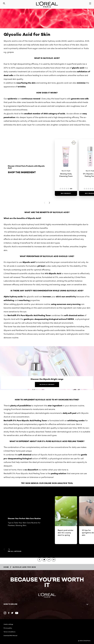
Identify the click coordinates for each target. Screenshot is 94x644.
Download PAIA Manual (10, 636)
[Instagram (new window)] (5, 613)
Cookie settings (8, 624)
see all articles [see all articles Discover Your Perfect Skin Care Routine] (15, 551)
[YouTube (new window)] (17, 613)
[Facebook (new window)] (9, 613)
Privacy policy (8, 628)
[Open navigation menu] (90, 3)
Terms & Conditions (9, 632)
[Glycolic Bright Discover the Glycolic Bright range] (47, 385)
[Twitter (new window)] (12, 613)
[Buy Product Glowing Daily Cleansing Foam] (66, 193)
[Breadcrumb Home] (6, 567)
